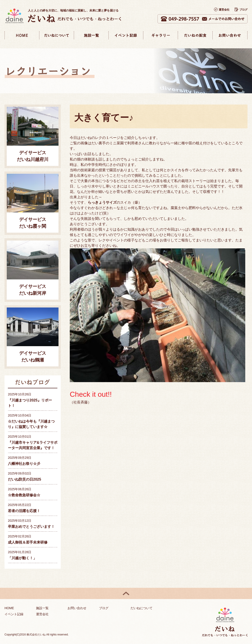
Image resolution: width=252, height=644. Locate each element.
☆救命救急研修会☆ (24, 495)
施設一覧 (42, 608)
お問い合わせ (77, 608)
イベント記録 (14, 614)
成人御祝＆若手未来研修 (28, 542)
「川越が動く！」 (22, 558)
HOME (9, 608)
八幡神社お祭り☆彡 (24, 464)
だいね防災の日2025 (25, 479)
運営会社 (222, 10)
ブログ (241, 10)
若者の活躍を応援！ (24, 511)
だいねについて (142, 608)
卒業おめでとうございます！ (31, 527)
